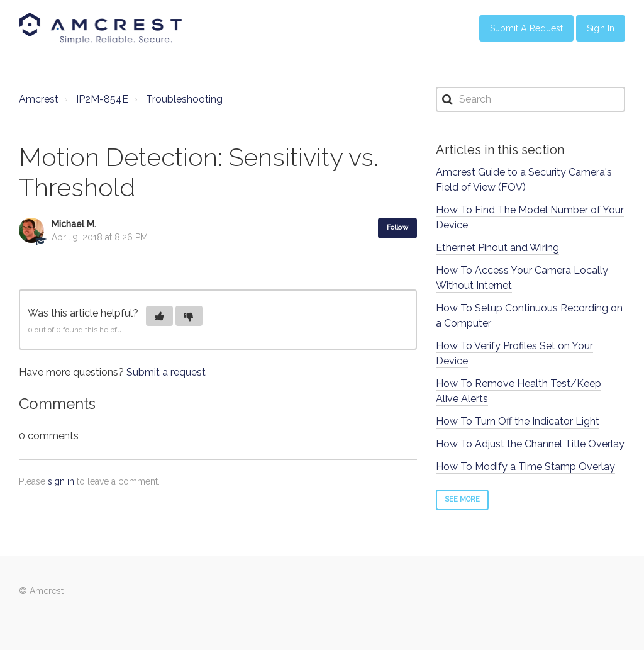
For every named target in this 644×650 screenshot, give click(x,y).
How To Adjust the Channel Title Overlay (530, 444)
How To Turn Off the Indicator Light (518, 421)
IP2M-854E (102, 99)
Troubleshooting (184, 99)
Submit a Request (527, 28)
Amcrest (39, 99)
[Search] (530, 99)
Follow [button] (397, 227)
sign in (61, 481)
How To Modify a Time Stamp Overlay (525, 467)
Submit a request (166, 372)
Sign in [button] (601, 28)
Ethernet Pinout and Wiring (497, 248)
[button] (159, 316)
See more (463, 499)
